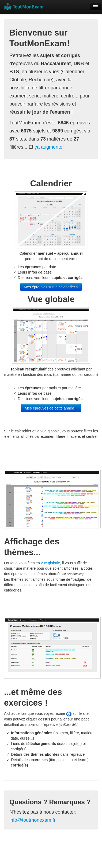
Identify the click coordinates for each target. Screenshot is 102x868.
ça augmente (48, 147)
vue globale (51, 563)
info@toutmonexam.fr (32, 820)
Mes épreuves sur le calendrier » (51, 287)
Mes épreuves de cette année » (51, 408)
